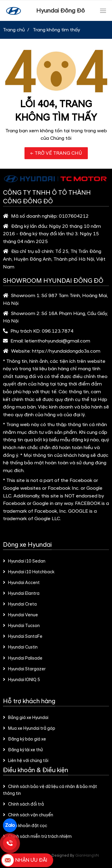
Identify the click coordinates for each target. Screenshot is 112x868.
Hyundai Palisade (23, 658)
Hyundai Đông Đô (60, 11)
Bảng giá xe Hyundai (26, 718)
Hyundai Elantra (21, 594)
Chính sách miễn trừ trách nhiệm (37, 837)
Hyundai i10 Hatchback (29, 572)
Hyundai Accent (21, 583)
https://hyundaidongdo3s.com (66, 351)
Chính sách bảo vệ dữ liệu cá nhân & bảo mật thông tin (50, 790)
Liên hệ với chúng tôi (26, 761)
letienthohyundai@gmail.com (57, 341)
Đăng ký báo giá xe (24, 739)
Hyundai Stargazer (24, 669)
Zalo (10, 825)
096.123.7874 (58, 331)
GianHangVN (87, 855)
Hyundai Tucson (21, 626)
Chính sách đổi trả (23, 804)
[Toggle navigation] (103, 11)
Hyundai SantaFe (23, 637)
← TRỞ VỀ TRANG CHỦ (56, 153)
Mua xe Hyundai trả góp (29, 729)
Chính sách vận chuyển (28, 815)
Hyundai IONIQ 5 (22, 680)
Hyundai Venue (20, 615)
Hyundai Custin (20, 647)
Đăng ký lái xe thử (23, 750)
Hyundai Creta (20, 604)
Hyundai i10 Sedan (24, 561)
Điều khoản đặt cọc (25, 826)
